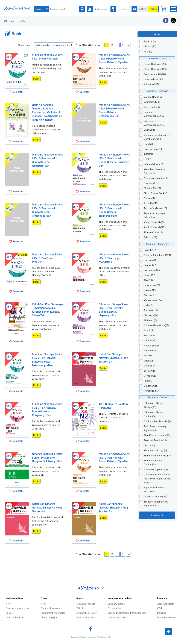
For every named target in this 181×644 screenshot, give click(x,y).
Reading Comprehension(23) (155, 114)
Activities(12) (151, 203)
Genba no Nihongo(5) (155, 496)
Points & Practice (85, 617)
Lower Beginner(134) (155, 64)
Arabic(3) (149, 330)
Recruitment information (53, 613)
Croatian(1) (150, 376)
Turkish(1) (149, 355)
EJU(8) (147, 159)
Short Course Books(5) (156, 193)
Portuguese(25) (152, 270)
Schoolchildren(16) (154, 164)
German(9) (150, 295)
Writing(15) (150, 130)
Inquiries (161, 613)
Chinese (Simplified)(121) (157, 255)
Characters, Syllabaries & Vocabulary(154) (157, 137)
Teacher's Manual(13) (155, 208)
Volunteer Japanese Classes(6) (154, 171)
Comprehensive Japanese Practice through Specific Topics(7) (158, 478)
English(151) (151, 250)
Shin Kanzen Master (86, 613)
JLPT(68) (149, 154)
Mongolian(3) (151, 350)
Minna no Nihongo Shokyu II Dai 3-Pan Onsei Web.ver (48, 258)
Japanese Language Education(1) (154, 215)
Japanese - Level (157, 58)
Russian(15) (150, 290)
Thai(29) (148, 280)
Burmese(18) (151, 310)
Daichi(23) (149, 445)
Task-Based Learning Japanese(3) (155, 428)
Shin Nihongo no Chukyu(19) (153, 462)
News (43, 604)
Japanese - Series (157, 397)
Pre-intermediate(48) (155, 74)
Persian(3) (149, 335)
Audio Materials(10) (154, 227)
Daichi (80, 608)
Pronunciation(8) (153, 149)
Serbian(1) (149, 371)
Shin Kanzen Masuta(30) (157, 435)
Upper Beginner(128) (155, 69)
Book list (10, 613)
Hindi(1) (148, 381)
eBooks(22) (150, 46)
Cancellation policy (117, 617)
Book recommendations (18, 608)
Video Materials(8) (154, 222)
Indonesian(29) (152, 285)
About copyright (49, 617)
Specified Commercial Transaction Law (127, 613)
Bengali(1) (149, 365)
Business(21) (151, 183)
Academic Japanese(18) (157, 178)
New (8, 604)
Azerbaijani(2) (151, 345)
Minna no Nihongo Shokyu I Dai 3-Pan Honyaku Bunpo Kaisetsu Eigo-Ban (114, 457)
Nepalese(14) (151, 315)
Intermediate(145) (154, 79)
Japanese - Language (157, 244)
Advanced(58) (151, 84)
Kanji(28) (149, 144)
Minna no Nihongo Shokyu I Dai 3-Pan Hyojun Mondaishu (114, 258)
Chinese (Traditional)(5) (156, 325)
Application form (166, 604)
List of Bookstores (166, 617)
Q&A (160, 608)
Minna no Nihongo (86, 604)
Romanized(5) (151, 391)
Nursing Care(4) (152, 188)
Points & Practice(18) (155, 440)
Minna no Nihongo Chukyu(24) (154, 414)
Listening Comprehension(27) (155, 123)
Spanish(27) (150, 265)
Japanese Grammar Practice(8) (154, 489)
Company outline (116, 604)
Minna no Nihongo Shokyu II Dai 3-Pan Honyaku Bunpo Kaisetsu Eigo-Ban (114, 58)
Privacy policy (115, 608)
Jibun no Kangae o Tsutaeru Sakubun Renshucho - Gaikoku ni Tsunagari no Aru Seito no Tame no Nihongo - (47, 112)
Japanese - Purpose (157, 91)
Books (36, 79)
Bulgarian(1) (150, 386)
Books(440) (150, 41)
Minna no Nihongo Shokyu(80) (154, 405)
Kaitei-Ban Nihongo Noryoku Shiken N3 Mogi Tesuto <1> (114, 507)
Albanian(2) (150, 340)
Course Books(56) (154, 97)
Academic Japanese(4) (156, 469)
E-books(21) (150, 237)
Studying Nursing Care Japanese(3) (156, 503)
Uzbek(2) (149, 361)
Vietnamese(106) (153, 300)
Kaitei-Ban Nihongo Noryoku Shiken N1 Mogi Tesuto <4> (47, 507)
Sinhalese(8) (150, 320)
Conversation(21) (153, 107)
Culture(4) (149, 198)
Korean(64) (150, 260)
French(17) (150, 275)
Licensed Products (15, 617)
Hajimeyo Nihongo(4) (155, 450)
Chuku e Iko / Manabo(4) (157, 421)
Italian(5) (149, 305)
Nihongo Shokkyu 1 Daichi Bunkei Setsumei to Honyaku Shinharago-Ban (48, 457)
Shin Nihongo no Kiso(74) (158, 455)
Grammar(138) (152, 102)
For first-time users (50, 608)
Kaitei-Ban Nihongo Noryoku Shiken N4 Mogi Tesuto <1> (114, 358)
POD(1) (148, 51)
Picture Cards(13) (153, 232)
